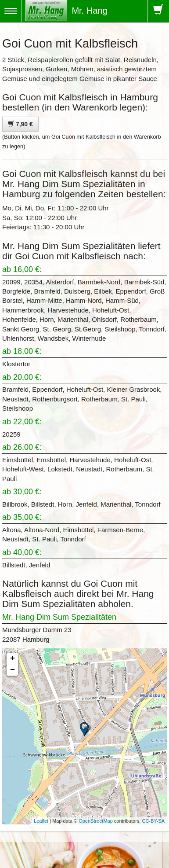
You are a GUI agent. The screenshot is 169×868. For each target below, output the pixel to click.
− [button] (13, 670)
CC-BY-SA (153, 821)
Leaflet (41, 821)
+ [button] (13, 658)
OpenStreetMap (96, 821)
